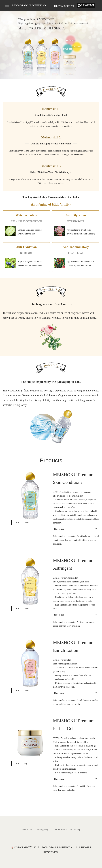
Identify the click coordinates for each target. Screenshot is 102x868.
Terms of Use (27, 830)
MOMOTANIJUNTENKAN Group (67, 830)
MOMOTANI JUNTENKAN (29, 5)
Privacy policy (43, 830)
